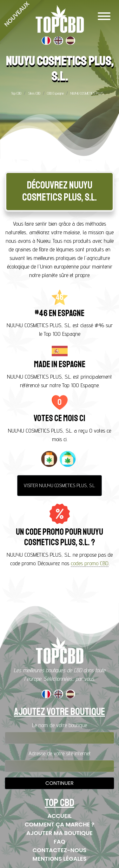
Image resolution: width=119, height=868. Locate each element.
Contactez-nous (60, 850)
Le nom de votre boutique (60, 725)
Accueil (60, 816)
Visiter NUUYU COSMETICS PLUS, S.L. (60, 485)
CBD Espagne (55, 93)
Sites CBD (34, 93)
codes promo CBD (90, 563)
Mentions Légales (59, 859)
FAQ (60, 841)
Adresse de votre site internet (60, 753)
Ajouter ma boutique (60, 833)
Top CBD (16, 93)
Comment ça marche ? (60, 824)
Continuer (60, 783)
